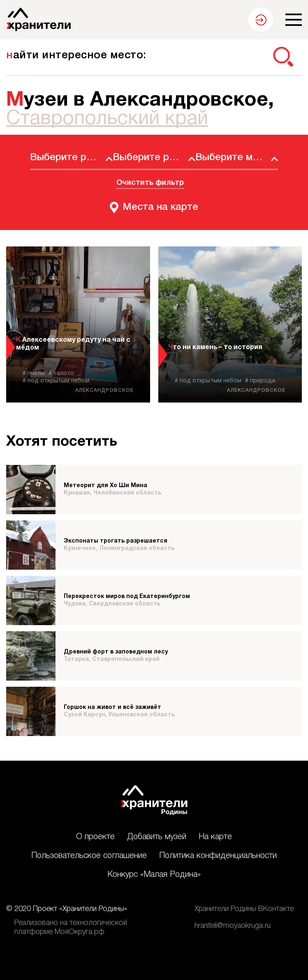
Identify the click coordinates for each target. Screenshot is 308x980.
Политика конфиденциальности (218, 856)
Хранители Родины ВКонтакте (244, 909)
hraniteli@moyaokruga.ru (233, 926)
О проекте (95, 837)
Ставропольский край (107, 119)
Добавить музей (157, 837)
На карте (215, 837)
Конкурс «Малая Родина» (154, 875)
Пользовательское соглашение (89, 856)
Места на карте (160, 207)
